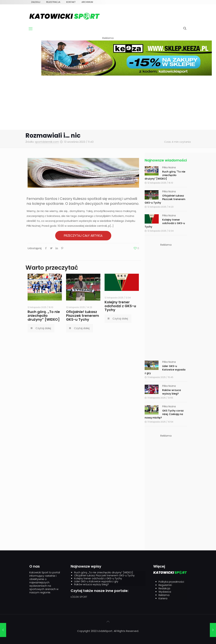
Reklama (164, 595)
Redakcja (164, 589)
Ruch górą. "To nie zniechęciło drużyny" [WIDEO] (165, 175)
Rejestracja (53, 2)
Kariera (163, 599)
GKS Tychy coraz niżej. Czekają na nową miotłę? (164, 414)
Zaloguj (36, 2)
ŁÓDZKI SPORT (79, 597)
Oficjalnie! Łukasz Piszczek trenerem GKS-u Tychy (83, 316)
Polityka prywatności (171, 582)
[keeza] (127, 75)
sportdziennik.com (47, 142)
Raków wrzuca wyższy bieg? (172, 392)
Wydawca (165, 592)
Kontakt (71, 2)
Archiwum (87, 2)
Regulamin (165, 585)
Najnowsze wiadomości (166, 160)
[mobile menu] (31, 29)
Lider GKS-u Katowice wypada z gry (165, 370)
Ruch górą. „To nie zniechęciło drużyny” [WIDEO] (44, 316)
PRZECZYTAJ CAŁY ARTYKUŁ (83, 236)
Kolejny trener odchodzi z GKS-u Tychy (120, 306)
